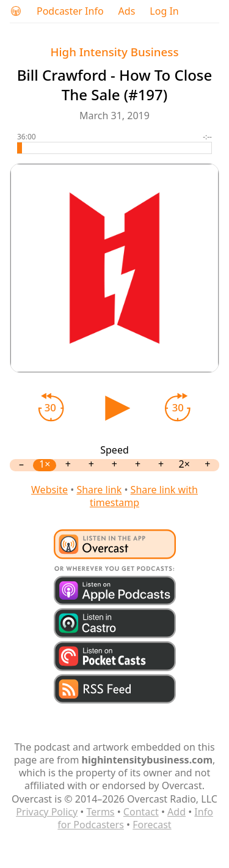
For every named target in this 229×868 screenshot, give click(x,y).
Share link (99, 490)
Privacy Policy (47, 812)
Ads (127, 11)
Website (49, 490)
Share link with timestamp (144, 496)
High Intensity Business (115, 52)
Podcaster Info (70, 11)
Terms (100, 812)
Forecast (152, 825)
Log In (164, 11)
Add (176, 812)
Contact (141, 812)
